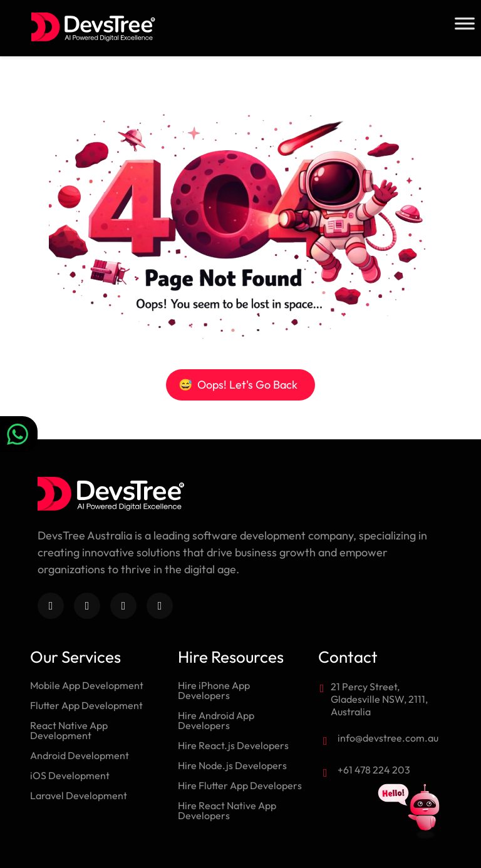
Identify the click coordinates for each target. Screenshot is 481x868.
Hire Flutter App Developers (240, 785)
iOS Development (70, 775)
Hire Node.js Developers (232, 765)
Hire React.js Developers (233, 745)
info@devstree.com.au (388, 738)
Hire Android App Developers (216, 720)
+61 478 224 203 (374, 770)
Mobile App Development (87, 685)
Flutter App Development (86, 705)
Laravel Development (79, 795)
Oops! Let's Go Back (238, 385)
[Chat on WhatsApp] (19, 434)
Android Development (80, 755)
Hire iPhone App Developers (214, 690)
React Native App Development (69, 730)
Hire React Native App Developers (227, 810)
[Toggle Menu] (465, 23)
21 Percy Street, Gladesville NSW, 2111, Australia (379, 699)
